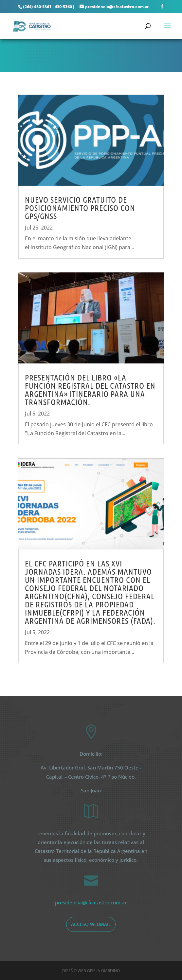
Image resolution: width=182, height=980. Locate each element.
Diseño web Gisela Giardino (91, 971)
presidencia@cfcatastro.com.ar (91, 902)
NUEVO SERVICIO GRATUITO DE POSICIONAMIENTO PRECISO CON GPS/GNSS (80, 208)
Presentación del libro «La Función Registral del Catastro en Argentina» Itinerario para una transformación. (90, 389)
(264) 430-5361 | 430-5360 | (49, 6)
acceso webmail (91, 924)
